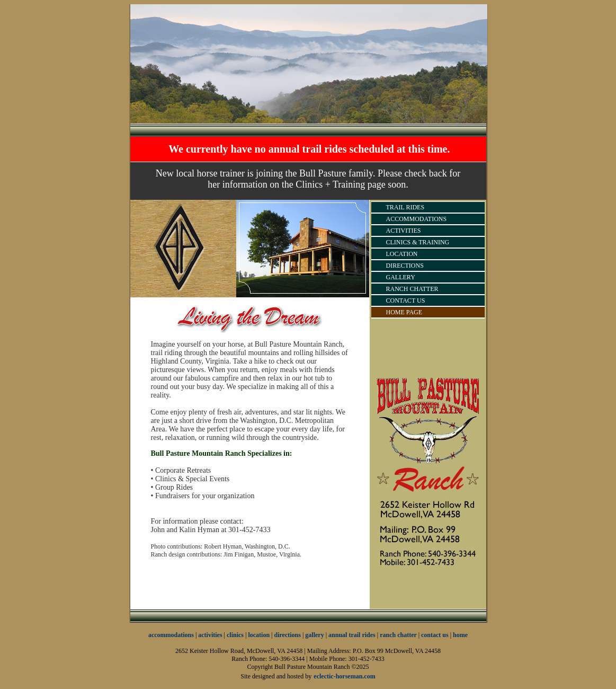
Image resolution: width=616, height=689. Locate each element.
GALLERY (401, 277)
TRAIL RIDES (405, 207)
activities (210, 635)
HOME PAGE (404, 312)
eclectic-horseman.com (344, 676)
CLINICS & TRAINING (418, 242)
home (460, 635)
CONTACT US (406, 301)
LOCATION (402, 254)
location (259, 635)
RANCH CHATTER (412, 289)
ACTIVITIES (404, 231)
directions (288, 635)
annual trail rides (352, 635)
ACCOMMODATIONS (417, 219)
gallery (314, 635)
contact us (435, 635)
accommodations (171, 635)
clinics (235, 635)
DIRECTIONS (405, 266)
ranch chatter (399, 635)
